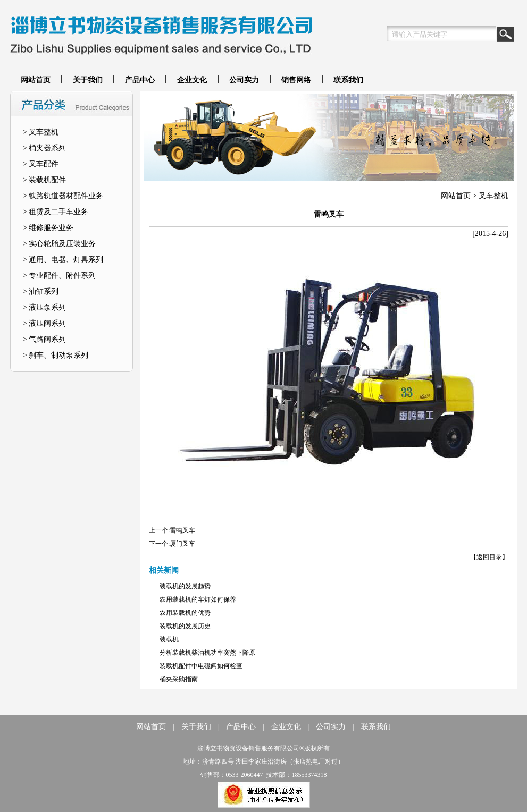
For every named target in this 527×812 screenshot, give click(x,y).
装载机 (169, 639)
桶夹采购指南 (179, 679)
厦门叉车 (182, 544)
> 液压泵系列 (44, 307)
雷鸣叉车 (182, 530)
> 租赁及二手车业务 (56, 212)
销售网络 (296, 80)
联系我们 (348, 80)
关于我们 (88, 80)
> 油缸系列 (41, 291)
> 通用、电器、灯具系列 (63, 260)
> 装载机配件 (44, 180)
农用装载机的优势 (185, 613)
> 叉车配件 (41, 164)
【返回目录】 (489, 557)
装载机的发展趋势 (185, 586)
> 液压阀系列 (44, 323)
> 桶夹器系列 (44, 148)
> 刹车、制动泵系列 (56, 355)
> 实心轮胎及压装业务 (59, 244)
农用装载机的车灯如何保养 (198, 599)
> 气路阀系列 (44, 339)
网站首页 (36, 80)
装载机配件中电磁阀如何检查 (201, 666)
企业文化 (192, 80)
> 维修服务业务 (48, 228)
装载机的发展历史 (185, 626)
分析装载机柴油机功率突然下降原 (207, 653)
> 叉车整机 (41, 132)
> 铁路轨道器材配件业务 (63, 196)
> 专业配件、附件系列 (59, 276)
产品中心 (140, 80)
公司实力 (244, 80)
